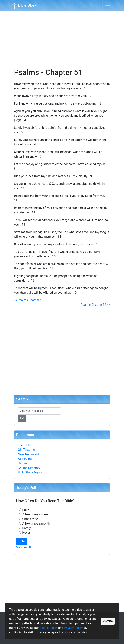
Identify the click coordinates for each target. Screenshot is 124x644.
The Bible (24, 445)
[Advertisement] (62, 37)
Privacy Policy (73, 628)
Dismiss (108, 621)
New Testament (28, 454)
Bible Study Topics (30, 472)
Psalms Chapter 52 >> (95, 305)
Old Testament (28, 450)
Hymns (23, 463)
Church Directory (29, 468)
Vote (22, 541)
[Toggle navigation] (108, 5)
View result (23, 547)
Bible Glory (24, 6)
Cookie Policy (48, 628)
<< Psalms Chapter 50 (29, 300)
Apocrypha (25, 459)
